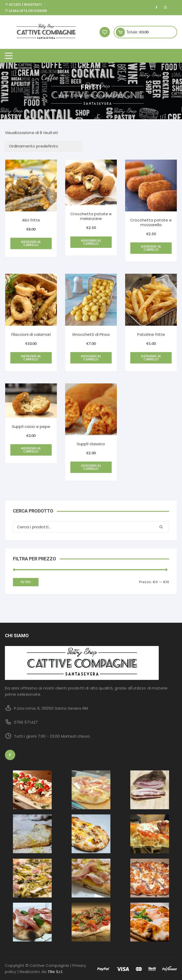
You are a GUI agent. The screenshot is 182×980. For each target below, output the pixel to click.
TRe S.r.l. (55, 972)
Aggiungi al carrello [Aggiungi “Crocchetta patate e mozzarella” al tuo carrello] (151, 248)
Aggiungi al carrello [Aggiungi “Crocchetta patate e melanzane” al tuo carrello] (91, 242)
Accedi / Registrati (23, 5)
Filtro (26, 582)
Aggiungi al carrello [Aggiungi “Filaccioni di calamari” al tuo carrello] (31, 358)
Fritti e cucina (99, 95)
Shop (78, 95)
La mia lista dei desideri (26, 11)
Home (64, 95)
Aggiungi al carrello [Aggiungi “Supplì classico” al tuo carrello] (91, 467)
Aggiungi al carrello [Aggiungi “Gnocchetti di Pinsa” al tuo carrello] (91, 358)
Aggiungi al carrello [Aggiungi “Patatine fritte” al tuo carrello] (151, 358)
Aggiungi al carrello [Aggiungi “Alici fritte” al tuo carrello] (31, 243)
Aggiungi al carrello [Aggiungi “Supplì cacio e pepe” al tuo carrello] (31, 450)
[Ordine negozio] (44, 146)
